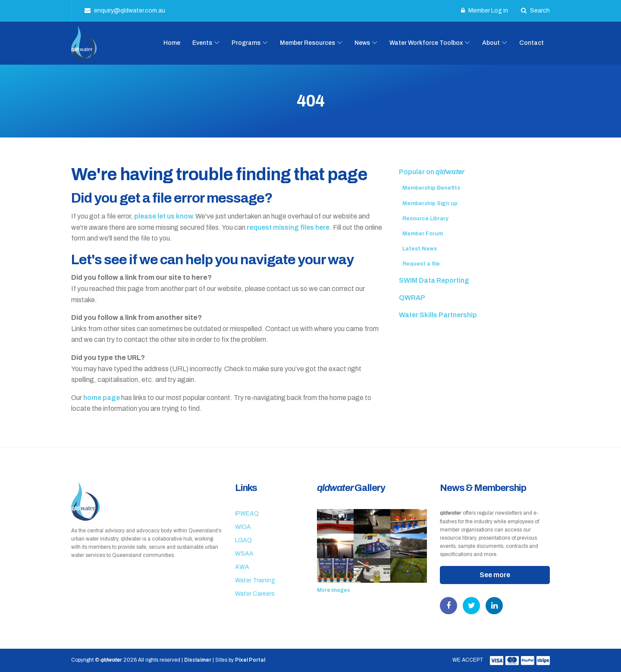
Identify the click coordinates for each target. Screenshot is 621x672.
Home (172, 43)
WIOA (243, 527)
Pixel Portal (250, 660)
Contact (532, 43)
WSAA (244, 554)
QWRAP (412, 298)
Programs (246, 43)
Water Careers (255, 594)
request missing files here (288, 227)
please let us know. (164, 216)
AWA (242, 567)
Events (202, 43)
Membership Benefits (431, 188)
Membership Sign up (430, 203)
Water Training (255, 580)
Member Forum (423, 234)
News (362, 43)
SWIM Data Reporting (434, 280)
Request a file (421, 264)
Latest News (420, 249)
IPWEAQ (247, 514)
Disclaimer (198, 660)
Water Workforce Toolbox (426, 43)
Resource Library (425, 219)
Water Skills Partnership (438, 315)
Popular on (432, 172)
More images (334, 590)
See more (495, 575)
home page (102, 398)
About (491, 43)
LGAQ (243, 540)
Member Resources (307, 43)
